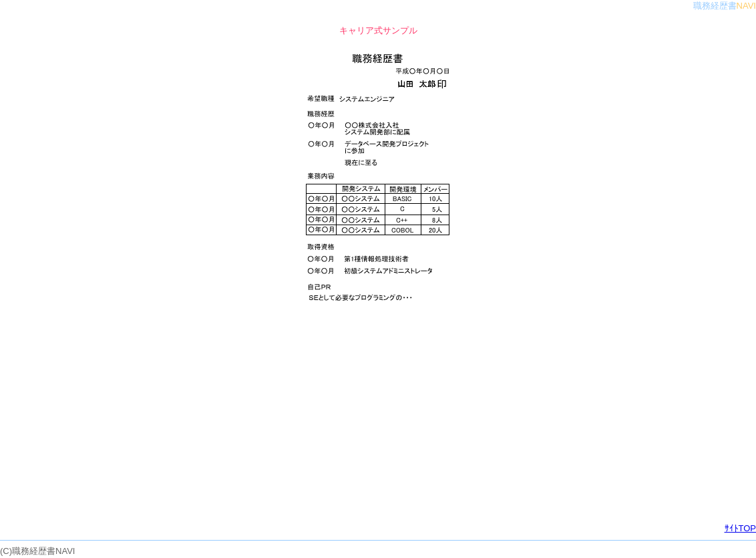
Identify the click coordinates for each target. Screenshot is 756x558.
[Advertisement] (378, 417)
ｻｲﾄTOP (741, 528)
